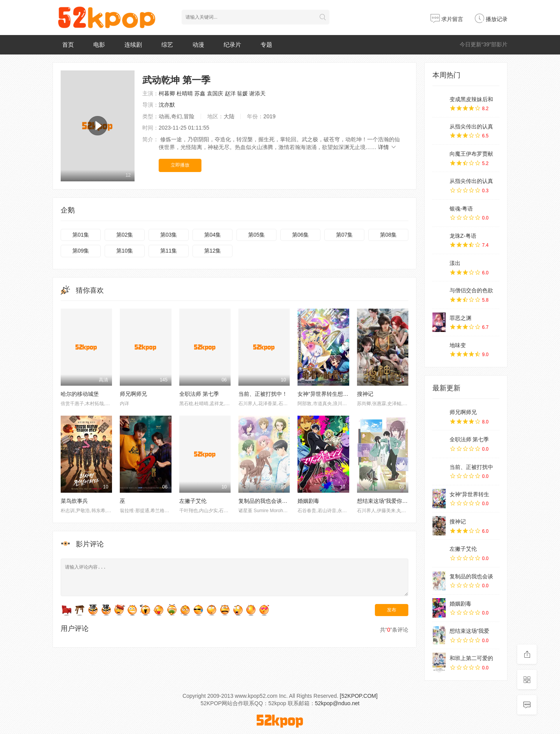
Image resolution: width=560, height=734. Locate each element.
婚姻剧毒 (308, 501)
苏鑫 (200, 93)
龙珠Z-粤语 (463, 236)
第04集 (213, 235)
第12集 (213, 251)
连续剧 (133, 45)
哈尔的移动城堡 (80, 394)
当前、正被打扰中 (471, 467)
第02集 (125, 235)
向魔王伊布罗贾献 (471, 154)
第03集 (169, 235)
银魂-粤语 (461, 209)
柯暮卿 (167, 93)
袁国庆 (215, 93)
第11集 (169, 251)
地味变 (458, 345)
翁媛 (242, 93)
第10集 (125, 251)
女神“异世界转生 (470, 494)
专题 (266, 45)
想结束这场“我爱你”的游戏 (389, 501)
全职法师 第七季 (199, 394)
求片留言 (447, 19)
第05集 (257, 235)
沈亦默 (167, 105)
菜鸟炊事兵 (74, 501)
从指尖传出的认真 (471, 126)
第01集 (81, 235)
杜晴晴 (185, 93)
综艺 (167, 45)
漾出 (455, 263)
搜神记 (365, 394)
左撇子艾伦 (193, 501)
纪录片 (232, 45)
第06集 (301, 235)
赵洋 (230, 93)
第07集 (345, 235)
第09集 (81, 251)
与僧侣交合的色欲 (471, 290)
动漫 (198, 45)
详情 (387, 147)
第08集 (388, 235)
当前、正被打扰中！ (263, 394)
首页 (68, 45)
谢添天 (257, 93)
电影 (99, 45)
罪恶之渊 (460, 318)
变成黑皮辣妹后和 (471, 99)
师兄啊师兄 (133, 394)
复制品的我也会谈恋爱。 (268, 501)
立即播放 (180, 165)
